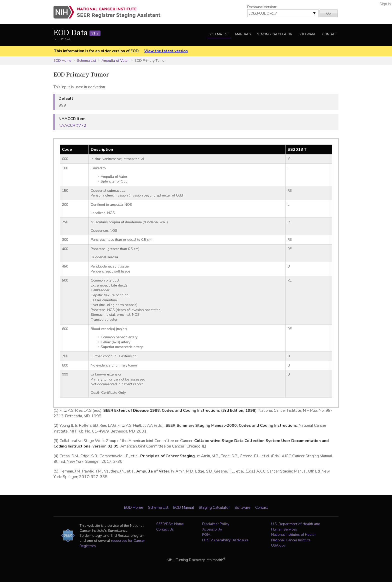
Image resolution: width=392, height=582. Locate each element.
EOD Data (77, 33)
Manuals (243, 34)
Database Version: (262, 7)
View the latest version (166, 51)
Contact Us (165, 529)
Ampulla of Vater (115, 60)
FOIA (206, 534)
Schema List (219, 34)
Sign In (385, 4)
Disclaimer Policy (216, 524)
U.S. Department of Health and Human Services (296, 526)
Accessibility (212, 529)
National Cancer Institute (291, 540)
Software (307, 34)
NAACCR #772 (72, 125)
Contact (330, 34)
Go (329, 13)
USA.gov (278, 545)
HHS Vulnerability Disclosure (225, 540)
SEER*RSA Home (170, 524)
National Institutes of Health (293, 534)
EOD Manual (184, 507)
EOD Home (62, 60)
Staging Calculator (275, 34)
